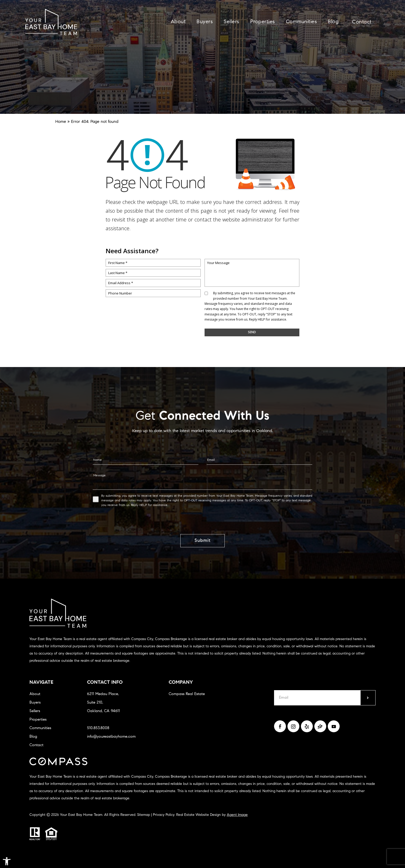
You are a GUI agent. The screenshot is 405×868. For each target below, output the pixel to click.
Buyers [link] (205, 22)
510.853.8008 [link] (98, 728)
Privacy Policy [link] (164, 815)
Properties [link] (263, 22)
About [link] (178, 22)
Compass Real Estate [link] (187, 694)
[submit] (368, 698)
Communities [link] (302, 22)
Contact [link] (362, 22)
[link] (7, 861)
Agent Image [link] (237, 815)
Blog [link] (333, 22)
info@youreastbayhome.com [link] (111, 737)
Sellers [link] (232, 22)
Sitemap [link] (144, 815)
